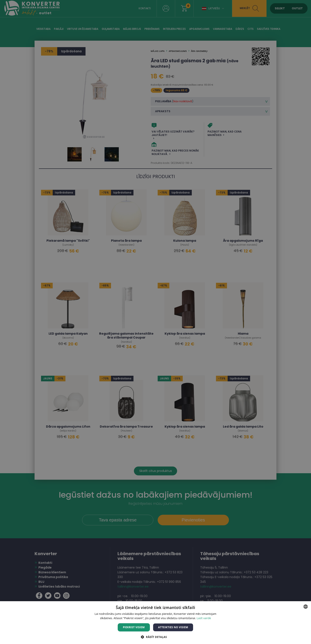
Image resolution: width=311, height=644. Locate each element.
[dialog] (155, 322)
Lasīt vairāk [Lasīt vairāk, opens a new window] (204, 618)
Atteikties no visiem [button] (173, 627)
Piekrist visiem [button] (134, 627)
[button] (155, 637)
